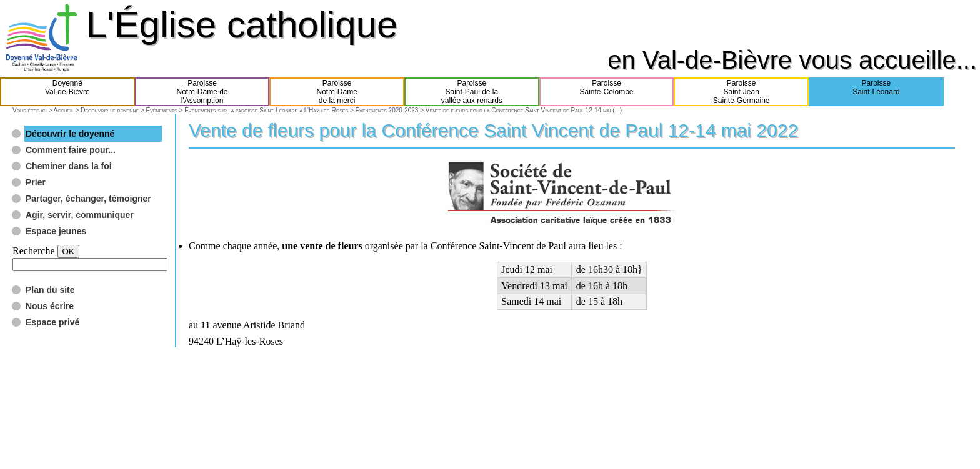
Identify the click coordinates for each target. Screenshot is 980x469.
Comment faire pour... (71, 150)
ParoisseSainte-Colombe (607, 92)
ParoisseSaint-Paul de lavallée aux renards (472, 92)
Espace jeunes (56, 231)
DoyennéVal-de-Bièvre (67, 92)
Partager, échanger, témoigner (88, 199)
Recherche (34, 251)
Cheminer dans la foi (69, 166)
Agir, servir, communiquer (80, 215)
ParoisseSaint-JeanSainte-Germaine (742, 92)
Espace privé (52, 322)
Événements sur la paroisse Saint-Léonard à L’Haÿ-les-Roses (266, 110)
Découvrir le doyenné (110, 110)
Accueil (63, 110)
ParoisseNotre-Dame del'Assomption (202, 92)
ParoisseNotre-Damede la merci (337, 92)
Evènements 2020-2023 (387, 110)
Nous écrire (50, 306)
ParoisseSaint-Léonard (876, 92)
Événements (162, 110)
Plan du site (50, 290)
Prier (36, 182)
